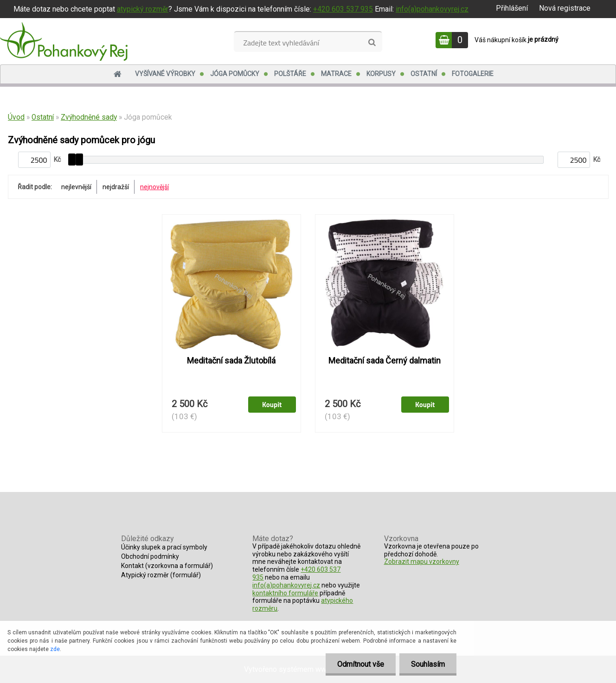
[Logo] (64, 41)
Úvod (16, 117)
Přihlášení (512, 8)
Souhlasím (428, 664)
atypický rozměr (143, 9)
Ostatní (424, 74)
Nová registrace (565, 8)
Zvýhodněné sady (89, 117)
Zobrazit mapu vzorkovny (422, 562)
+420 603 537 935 (343, 9)
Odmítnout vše (361, 664)
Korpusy (381, 74)
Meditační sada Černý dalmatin (385, 361)
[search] (372, 43)
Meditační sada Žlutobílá (231, 361)
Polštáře (290, 74)
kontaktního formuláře (285, 593)
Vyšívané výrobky (165, 74)
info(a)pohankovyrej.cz (432, 9)
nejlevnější (76, 187)
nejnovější (154, 187)
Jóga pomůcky (235, 74)
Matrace (336, 74)
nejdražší (116, 187)
